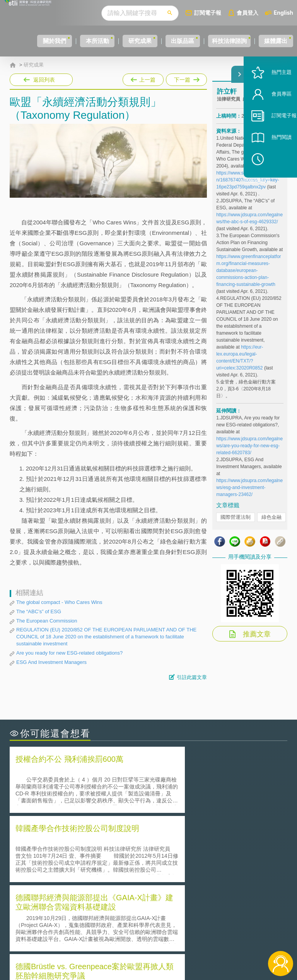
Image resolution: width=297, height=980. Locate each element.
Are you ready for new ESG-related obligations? (69, 653)
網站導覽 (155, 948)
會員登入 (262, 13)
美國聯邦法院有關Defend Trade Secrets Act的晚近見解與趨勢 (78, 852)
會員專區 (271, 119)
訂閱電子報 (222, 13)
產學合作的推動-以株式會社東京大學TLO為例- (214, 874)
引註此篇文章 (192, 677)
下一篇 (186, 78)
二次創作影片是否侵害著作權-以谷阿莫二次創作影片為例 (77, 841)
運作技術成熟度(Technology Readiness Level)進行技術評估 (78, 863)
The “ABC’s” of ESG (39, 611)
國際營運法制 (236, 525)
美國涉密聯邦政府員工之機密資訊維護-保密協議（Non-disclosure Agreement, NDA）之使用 (77, 874)
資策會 (222, 916)
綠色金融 (271, 525)
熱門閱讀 (271, 163)
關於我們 (25, 41)
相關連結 (253, 916)
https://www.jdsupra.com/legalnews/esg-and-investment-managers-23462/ (249, 496)
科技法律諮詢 (232, 41)
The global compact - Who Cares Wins (59, 602)
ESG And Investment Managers (51, 662)
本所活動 (76, 41)
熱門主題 (271, 98)
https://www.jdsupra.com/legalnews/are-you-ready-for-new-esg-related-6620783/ (249, 454)
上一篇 (143, 78)
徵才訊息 (155, 927)
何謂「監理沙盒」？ (180, 841)
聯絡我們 (155, 937)
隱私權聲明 (158, 916)
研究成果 (126, 41)
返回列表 (44, 80)
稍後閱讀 (274, 184)
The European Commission (47, 621)
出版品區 (177, 41)
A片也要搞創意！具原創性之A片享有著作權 (210, 852)
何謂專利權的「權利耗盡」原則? (196, 863)
